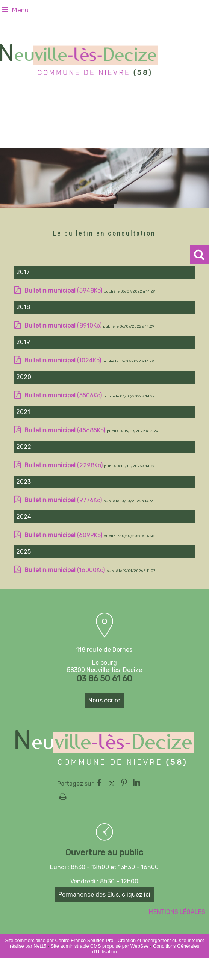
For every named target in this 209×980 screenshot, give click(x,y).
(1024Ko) (64, 368)
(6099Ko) (64, 543)
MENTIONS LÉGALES (177, 912)
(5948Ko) (64, 298)
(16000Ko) (65, 578)
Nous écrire (104, 700)
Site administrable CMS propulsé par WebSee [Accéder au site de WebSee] (100, 946)
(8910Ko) (64, 333)
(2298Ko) (64, 473)
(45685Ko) (66, 438)
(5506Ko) (64, 403)
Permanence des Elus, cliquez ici (104, 895)
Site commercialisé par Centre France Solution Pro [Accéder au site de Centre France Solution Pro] (59, 940)
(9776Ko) (64, 508)
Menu (20, 10)
